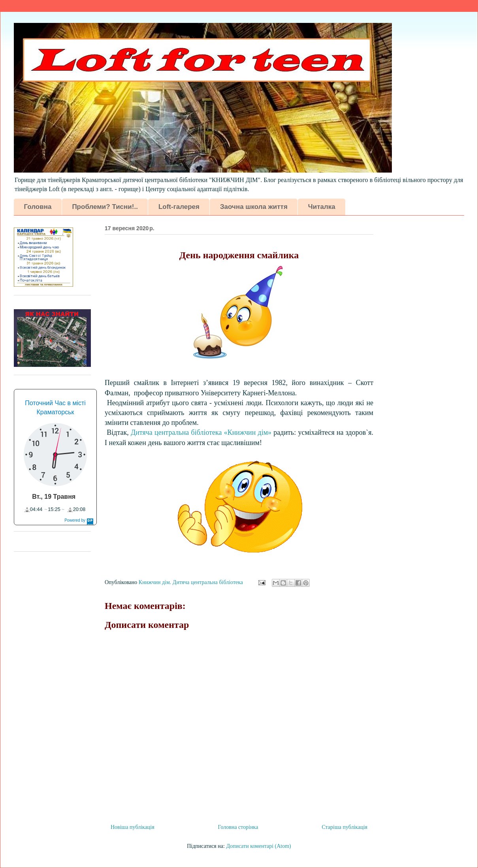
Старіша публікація (344, 827)
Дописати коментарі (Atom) (258, 846)
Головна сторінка (238, 827)
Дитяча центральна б (201, 432)
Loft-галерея (179, 207)
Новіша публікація (133, 827)
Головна (38, 207)
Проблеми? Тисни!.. (105, 207)
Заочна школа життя (254, 207)
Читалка (322, 207)
